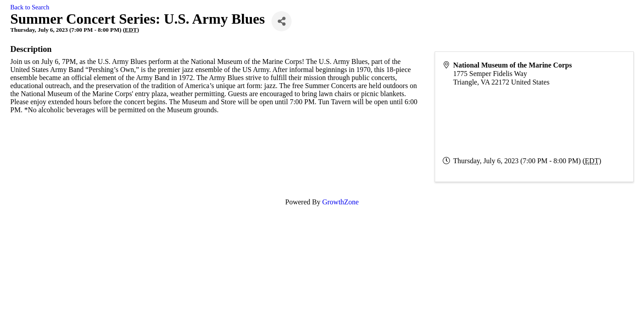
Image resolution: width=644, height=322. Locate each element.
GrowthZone (340, 202)
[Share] (282, 21)
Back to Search (30, 7)
